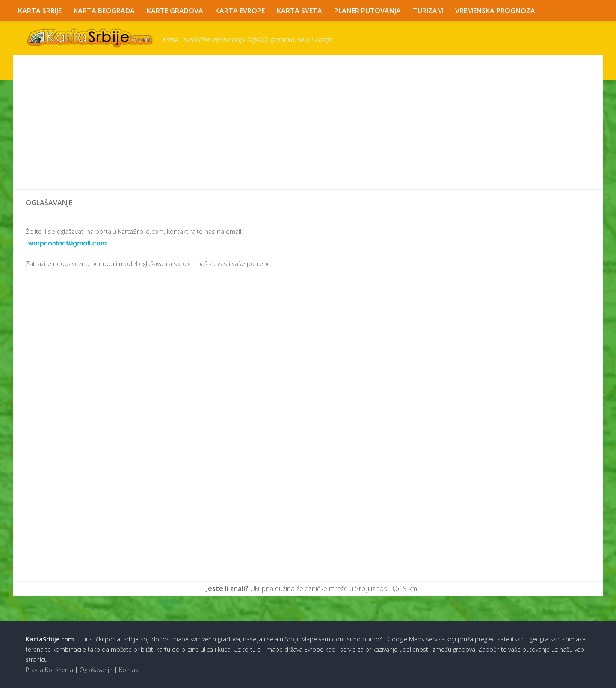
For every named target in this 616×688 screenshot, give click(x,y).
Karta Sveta (299, 11)
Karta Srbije (40, 11)
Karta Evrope (240, 11)
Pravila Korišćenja (49, 670)
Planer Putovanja (367, 11)
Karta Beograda (104, 11)
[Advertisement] (282, 122)
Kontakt (130, 670)
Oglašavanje (96, 670)
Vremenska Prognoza (495, 11)
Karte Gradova (175, 11)
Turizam (428, 11)
